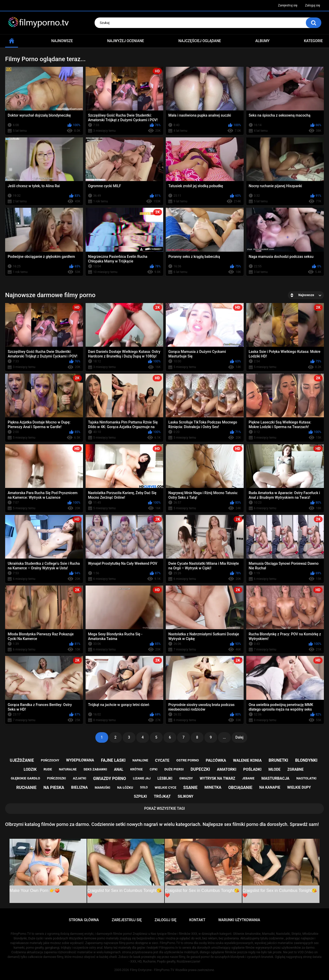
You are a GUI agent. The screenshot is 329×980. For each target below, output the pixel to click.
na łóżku (125, 788)
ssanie (190, 788)
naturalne (68, 769)
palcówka (216, 760)
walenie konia (247, 760)
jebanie (248, 778)
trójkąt (162, 796)
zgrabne (295, 769)
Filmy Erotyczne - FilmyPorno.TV (152, 970)
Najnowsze (62, 41)
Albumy (262, 41)
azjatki (79, 778)
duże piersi (174, 769)
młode (274, 769)
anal (119, 769)
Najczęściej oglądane (200, 41)
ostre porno (188, 760)
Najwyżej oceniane (126, 41)
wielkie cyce (166, 788)
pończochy (50, 760)
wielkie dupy (299, 787)
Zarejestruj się (287, 5)
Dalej (239, 737)
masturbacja (275, 778)
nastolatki (306, 778)
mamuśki (103, 788)
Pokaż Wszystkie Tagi (164, 808)
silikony (185, 796)
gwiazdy (186, 778)
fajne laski (113, 760)
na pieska (54, 788)
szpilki (140, 796)
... (224, 737)
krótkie (137, 769)
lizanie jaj (142, 778)
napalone (140, 760)
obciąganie (240, 788)
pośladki (252, 769)
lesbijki (165, 778)
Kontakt (197, 920)
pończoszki (57, 778)
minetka (213, 787)
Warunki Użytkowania (239, 920)
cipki (153, 769)
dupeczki (200, 769)
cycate (162, 760)
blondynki (306, 760)
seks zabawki (95, 769)
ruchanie (26, 788)
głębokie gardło (25, 778)
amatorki (227, 769)
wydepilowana (80, 760)
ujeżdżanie (22, 760)
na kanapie (270, 787)
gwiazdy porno (109, 779)
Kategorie (313, 41)
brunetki (278, 760)
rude (48, 769)
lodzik (30, 769)
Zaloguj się (313, 5)
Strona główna (12, 41)
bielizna (80, 787)
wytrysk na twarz (217, 778)
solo (144, 787)
